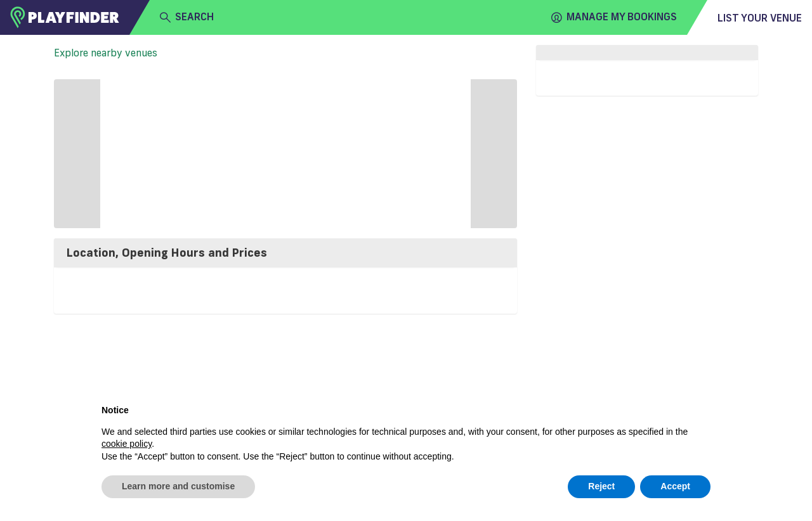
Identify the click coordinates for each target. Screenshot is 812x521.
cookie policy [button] (127, 444)
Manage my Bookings (614, 17)
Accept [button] (675, 486)
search (187, 17)
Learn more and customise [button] (178, 486)
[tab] (285, 253)
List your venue (760, 18)
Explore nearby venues (106, 53)
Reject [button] (601, 486)
